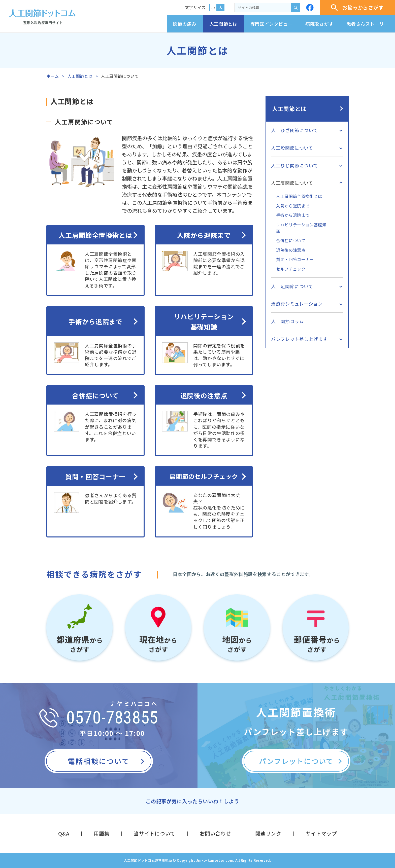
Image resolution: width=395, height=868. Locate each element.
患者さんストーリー (368, 24)
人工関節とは (223, 24)
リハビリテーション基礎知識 (204, 322)
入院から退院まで (204, 235)
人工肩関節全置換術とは (95, 235)
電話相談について (99, 761)
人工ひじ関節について (294, 165)
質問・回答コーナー (95, 476)
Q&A (64, 833)
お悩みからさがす (357, 7)
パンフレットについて (296, 761)
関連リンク (268, 833)
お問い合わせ (215, 833)
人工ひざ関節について (294, 130)
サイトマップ (321, 833)
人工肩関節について (292, 183)
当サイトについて (154, 833)
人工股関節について (292, 148)
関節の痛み (185, 24)
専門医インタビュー (272, 24)
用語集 (102, 833)
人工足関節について (292, 286)
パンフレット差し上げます (299, 339)
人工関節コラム (287, 321)
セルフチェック (291, 269)
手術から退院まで (95, 321)
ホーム (53, 76)
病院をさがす (319, 24)
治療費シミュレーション (297, 304)
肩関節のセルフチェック (204, 476)
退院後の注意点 (204, 395)
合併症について (95, 395)
